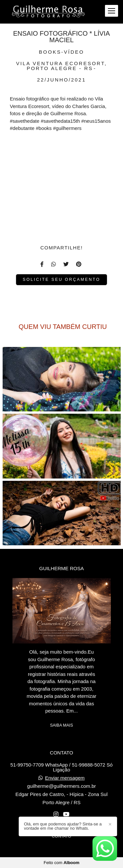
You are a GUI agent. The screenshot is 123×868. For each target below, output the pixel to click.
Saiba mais (61, 725)
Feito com (61, 863)
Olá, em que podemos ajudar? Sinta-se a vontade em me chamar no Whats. (63, 826)
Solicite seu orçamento (61, 280)
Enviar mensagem (65, 778)
